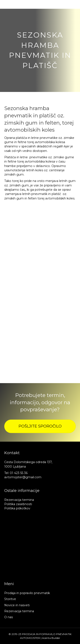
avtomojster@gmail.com (23, 477)
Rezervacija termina (19, 500)
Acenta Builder (51, 638)
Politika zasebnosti (18, 504)
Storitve (10, 599)
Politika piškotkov (17, 508)
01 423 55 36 (19, 473)
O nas (9, 617)
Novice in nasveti (17, 605)
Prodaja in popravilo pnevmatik (27, 593)
